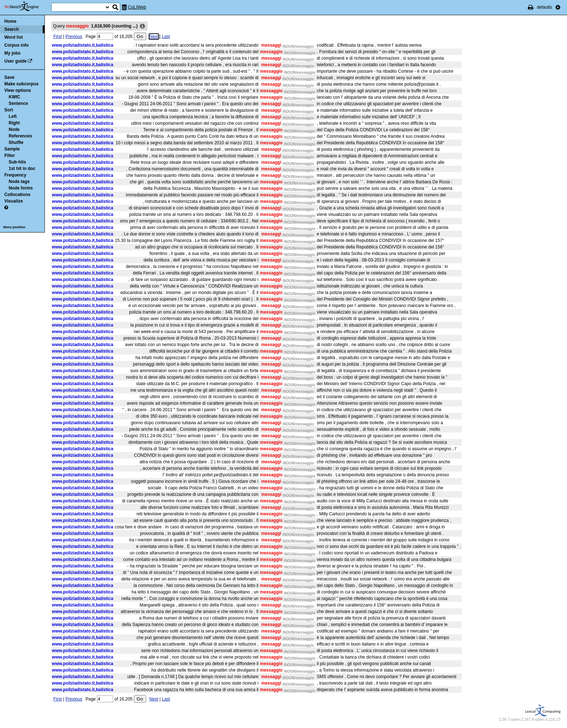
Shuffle (16, 142)
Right (14, 123)
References (20, 136)
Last (166, 37)
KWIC (14, 97)
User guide (16, 61)
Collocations (17, 195)
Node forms (21, 188)
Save (9, 77)
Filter (10, 156)
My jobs (12, 53)
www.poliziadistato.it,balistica (83, 45)
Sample (12, 149)
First (58, 37)
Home (10, 21)
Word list (14, 37)
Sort (9, 110)
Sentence (18, 103)
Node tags (19, 182)
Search (12, 29)
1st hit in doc (22, 169)
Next (154, 37)
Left (13, 116)
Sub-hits (17, 162)
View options (18, 90)
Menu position (14, 227)
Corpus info (16, 45)
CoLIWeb (137, 7)
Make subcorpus (22, 84)
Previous (74, 37)
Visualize (14, 201)
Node (14, 129)
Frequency (15, 175)
